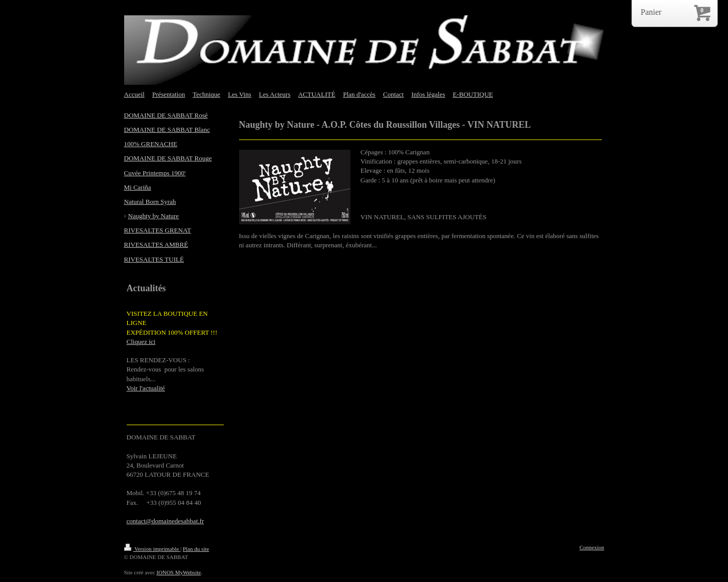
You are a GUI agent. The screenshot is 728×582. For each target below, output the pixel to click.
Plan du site (196, 549)
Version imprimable (152, 549)
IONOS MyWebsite (179, 572)
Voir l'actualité (146, 388)
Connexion (592, 547)
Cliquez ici (141, 342)
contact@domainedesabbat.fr (166, 521)
